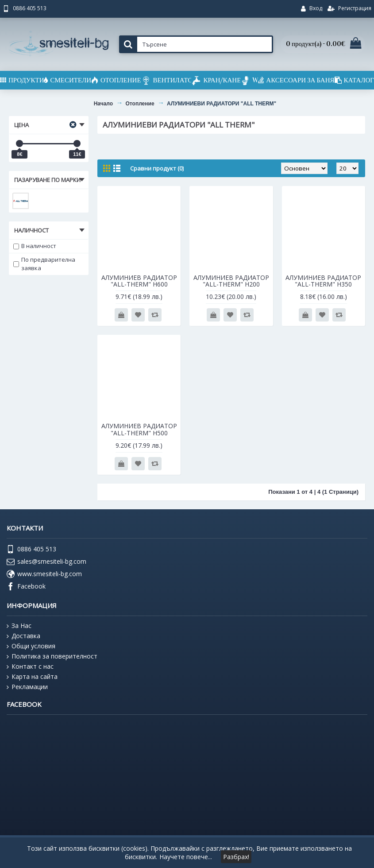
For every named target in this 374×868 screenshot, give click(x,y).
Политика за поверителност (52, 656)
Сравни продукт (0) (157, 168)
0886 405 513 (31, 550)
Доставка (23, 636)
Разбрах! (236, 857)
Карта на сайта (32, 677)
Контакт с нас (30, 666)
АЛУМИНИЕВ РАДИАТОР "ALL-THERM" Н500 (139, 429)
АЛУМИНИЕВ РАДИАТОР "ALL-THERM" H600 (139, 281)
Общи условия (31, 646)
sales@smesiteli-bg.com (46, 562)
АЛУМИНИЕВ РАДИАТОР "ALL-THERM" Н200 (231, 281)
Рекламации (27, 687)
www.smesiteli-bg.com (44, 574)
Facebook (26, 587)
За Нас (19, 626)
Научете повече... (186, 857)
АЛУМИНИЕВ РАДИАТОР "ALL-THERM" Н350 (323, 281)
